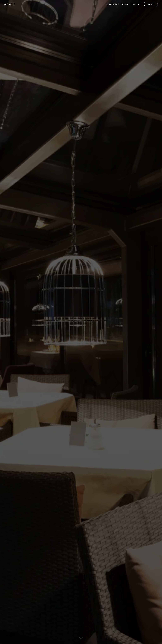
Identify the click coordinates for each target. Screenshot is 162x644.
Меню (125, 4)
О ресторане (112, 4)
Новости (135, 4)
